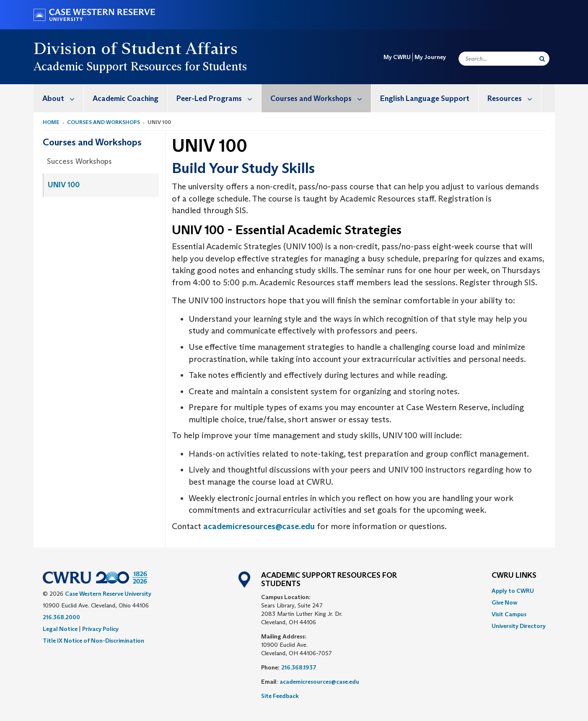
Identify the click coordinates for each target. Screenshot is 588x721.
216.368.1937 (299, 667)
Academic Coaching (126, 98)
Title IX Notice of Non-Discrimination (93, 641)
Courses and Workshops (321, 98)
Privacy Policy (100, 629)
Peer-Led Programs (219, 98)
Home (51, 122)
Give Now (504, 602)
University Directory (519, 626)
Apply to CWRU (513, 591)
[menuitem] (59, 98)
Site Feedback (280, 696)
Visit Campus (509, 614)
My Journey (430, 57)
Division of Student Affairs (136, 48)
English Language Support (425, 98)
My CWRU (397, 57)
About (63, 98)
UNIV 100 (64, 185)
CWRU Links (514, 576)
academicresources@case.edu (259, 526)
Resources (514, 98)
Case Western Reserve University (108, 594)
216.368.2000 (61, 617)
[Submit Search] (542, 59)
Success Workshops (79, 161)
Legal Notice (60, 629)
